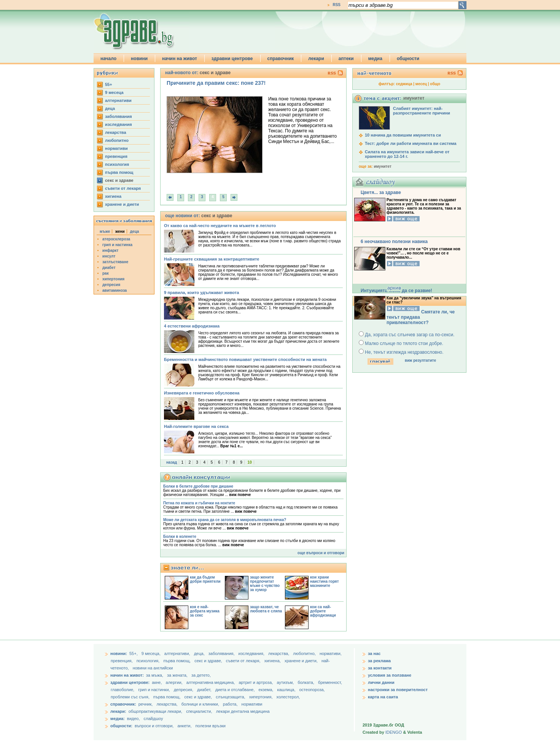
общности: (121, 726)
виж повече (240, 495)
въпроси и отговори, (154, 726)
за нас (374, 653)
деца (110, 108)
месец (421, 84)
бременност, (330, 682)
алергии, (175, 682)
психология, (149, 661)
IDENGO (394, 732)
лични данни (381, 682)
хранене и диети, (302, 661)
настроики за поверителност (398, 690)
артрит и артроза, (256, 682)
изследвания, (252, 653)
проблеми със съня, (131, 697)
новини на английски (153, 668)
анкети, (184, 726)
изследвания (119, 124)
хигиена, (273, 661)
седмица (404, 84)
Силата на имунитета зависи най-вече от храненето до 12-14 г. (407, 154)
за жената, (177, 675)
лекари (316, 59)
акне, (157, 682)
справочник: (123, 704)
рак (106, 273)
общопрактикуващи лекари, (155, 711)
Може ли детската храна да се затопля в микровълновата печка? (225, 520)
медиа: (118, 719)
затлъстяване (115, 262)
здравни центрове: (130, 682)
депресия (111, 285)
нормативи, (331, 653)
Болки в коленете (180, 537)
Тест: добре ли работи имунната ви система (411, 143)
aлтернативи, (178, 653)
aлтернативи (118, 100)
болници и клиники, (200, 704)
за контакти (380, 668)
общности (408, 59)
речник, (146, 704)
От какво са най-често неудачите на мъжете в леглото (220, 226)
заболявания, (222, 653)
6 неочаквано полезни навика (394, 242)
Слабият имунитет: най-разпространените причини (422, 111)
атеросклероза (116, 239)
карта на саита (383, 697)
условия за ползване (390, 675)
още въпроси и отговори (321, 553)
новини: (119, 653)
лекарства (116, 132)
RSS (336, 5)
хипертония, (262, 697)
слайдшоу (154, 719)
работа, (230, 704)
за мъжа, (155, 675)
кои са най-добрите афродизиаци (323, 611)
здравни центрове (232, 59)
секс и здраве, (209, 661)
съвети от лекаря (123, 188)
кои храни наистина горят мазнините (325, 581)
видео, (134, 719)
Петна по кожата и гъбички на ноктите (199, 503)
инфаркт (111, 250)
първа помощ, (177, 661)
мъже (105, 231)
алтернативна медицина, (211, 682)
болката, (306, 682)
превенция (116, 156)
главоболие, (123, 690)
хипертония (113, 279)
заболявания (119, 116)
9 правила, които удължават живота (201, 293)
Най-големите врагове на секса (196, 426)
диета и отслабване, (236, 690)
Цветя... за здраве (381, 192)
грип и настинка (117, 245)
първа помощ (119, 172)
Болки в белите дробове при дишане (198, 486)
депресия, (184, 690)
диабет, (205, 690)
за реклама (379, 661)
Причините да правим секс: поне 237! (216, 83)
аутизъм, (286, 682)
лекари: (118, 711)
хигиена (113, 196)
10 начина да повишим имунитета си (403, 135)
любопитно (117, 140)
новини (139, 59)
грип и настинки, (155, 690)
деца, (200, 653)
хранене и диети (122, 204)
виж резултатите (420, 360)
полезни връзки (211, 726)
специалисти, (199, 711)
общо (435, 84)
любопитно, (305, 653)
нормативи (116, 148)
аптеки (346, 59)
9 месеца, (152, 653)
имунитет (382, 166)
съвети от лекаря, (244, 661)
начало (108, 59)
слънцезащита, (231, 697)
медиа (375, 59)
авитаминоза (115, 290)
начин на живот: (127, 675)
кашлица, (287, 690)
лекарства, (279, 653)
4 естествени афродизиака (192, 326)
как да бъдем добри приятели (205, 579)
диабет (109, 268)
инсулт (109, 256)
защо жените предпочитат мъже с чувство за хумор (265, 583)
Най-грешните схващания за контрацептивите (212, 259)
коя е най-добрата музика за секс (205, 611)
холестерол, (288, 697)
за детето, (201, 675)
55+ (109, 84)
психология (117, 164)
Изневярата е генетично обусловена (202, 393)
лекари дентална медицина (243, 711)
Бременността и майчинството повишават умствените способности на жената (245, 359)
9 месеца (114, 92)
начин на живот (180, 59)
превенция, (122, 661)
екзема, (267, 690)
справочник (281, 59)
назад (172, 462)
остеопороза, (312, 690)
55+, (134, 653)
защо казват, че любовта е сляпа (266, 609)
